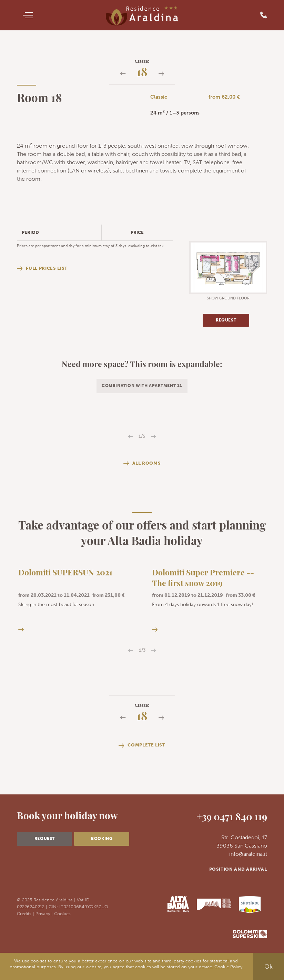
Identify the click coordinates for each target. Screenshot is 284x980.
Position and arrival (238, 869)
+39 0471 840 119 (232, 818)
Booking (102, 839)
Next (153, 437)
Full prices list (42, 268)
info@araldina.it (248, 854)
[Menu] (28, 15)
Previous (131, 437)
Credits (24, 913)
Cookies (62, 913)
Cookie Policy (228, 967)
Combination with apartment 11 (142, 386)
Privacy (43, 913)
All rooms (142, 463)
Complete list (142, 745)
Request (226, 320)
